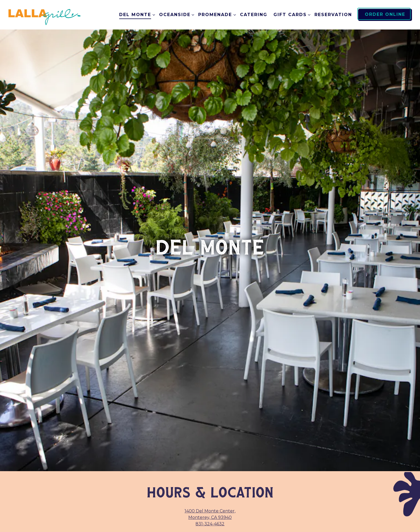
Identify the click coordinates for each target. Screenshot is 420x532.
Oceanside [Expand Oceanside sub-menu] (176, 14)
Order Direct (210, 494)
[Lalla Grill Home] (45, 15)
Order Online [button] (385, 14)
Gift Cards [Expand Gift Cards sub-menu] (291, 14)
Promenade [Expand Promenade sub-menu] (216, 14)
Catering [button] (254, 15)
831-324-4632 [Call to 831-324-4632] (210, 453)
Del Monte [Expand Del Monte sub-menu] (136, 14)
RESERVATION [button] (333, 15)
